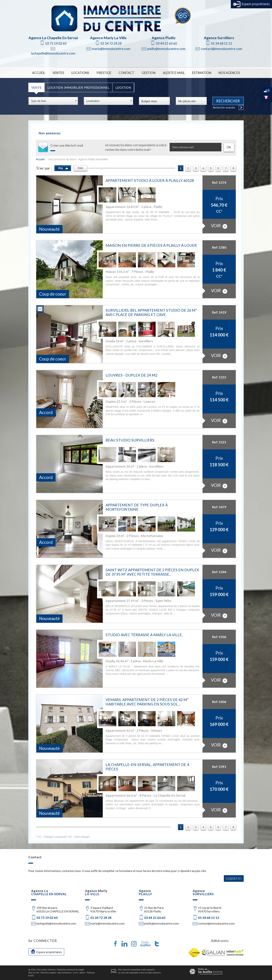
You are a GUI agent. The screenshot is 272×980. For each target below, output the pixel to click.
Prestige (104, 73)
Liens (75, 973)
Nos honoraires (65, 973)
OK (229, 147)
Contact (126, 73)
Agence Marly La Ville (108, 38)
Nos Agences (229, 73)
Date (80, 168)
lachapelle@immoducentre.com (53, 53)
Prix (63, 168)
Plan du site (34, 973)
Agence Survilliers (219, 38)
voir (219, 226)
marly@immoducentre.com (111, 49)
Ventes (58, 73)
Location (123, 87)
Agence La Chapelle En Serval (53, 38)
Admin (82, 973)
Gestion (149, 73)
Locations (80, 73)
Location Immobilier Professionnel (78, 87)
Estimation (202, 73)
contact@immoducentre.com (222, 49)
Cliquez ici (234, 878)
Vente (36, 87)
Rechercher (228, 101)
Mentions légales (48, 973)
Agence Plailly (164, 38)
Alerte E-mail (174, 73)
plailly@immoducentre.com (166, 49)
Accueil (39, 73)
